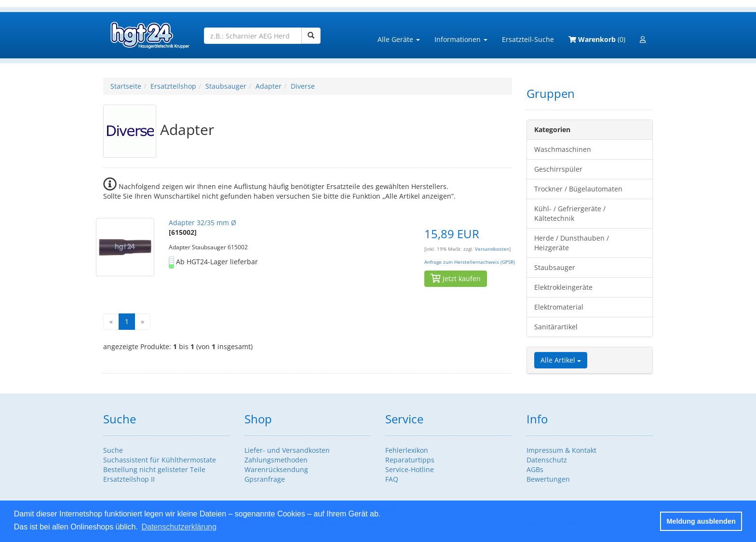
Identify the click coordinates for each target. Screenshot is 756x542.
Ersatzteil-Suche (528, 39)
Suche (113, 450)
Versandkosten (492, 249)
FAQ (392, 479)
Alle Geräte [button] (399, 39)
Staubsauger (226, 86)
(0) (597, 39)
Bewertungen (548, 479)
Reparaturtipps (410, 460)
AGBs (535, 469)
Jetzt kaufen (456, 278)
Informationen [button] (461, 39)
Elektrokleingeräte (563, 287)
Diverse (303, 86)
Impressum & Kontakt (561, 450)
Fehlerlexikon (407, 450)
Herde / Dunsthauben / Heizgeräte (572, 243)
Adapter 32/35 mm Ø (202, 223)
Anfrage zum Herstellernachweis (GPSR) (470, 262)
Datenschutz (547, 460)
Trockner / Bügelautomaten (578, 189)
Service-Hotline (410, 469)
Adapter (269, 86)
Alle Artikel (561, 360)
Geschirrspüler (558, 169)
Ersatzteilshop (173, 86)
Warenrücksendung (276, 469)
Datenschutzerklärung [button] (179, 527)
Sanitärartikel (556, 327)
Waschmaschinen (563, 149)
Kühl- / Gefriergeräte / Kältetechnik (570, 213)
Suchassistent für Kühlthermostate (160, 460)
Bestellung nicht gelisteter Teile (154, 469)
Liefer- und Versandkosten (287, 450)
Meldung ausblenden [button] (701, 521)
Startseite (126, 86)
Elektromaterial (559, 307)
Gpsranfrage (265, 479)
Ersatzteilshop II (129, 479)
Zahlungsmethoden (276, 460)
